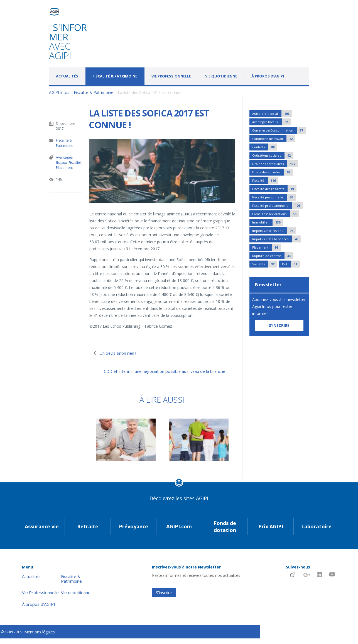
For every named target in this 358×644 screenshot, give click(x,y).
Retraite (88, 532)
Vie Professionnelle (171, 76)
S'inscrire (164, 598)
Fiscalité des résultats (274, 189)
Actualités (67, 76)
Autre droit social (272, 114)
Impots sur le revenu (274, 231)
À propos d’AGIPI (268, 76)
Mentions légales (40, 638)
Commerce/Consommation (279, 130)
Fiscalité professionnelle (277, 206)
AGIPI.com (179, 532)
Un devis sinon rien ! (121, 353)
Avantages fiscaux (64, 160)
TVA (291, 264)
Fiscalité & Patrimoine (115, 76)
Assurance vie (42, 532)
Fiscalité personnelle (274, 197)
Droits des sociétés (273, 172)
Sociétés (265, 264)
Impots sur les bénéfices (277, 239)
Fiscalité (75, 162)
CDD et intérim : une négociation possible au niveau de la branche (163, 375)
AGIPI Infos (59, 92)
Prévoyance (133, 532)
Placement (64, 167)
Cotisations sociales (273, 155)
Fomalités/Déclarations (276, 214)
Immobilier (268, 222)
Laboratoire (316, 532)
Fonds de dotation (225, 532)
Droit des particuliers (275, 164)
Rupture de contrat (273, 256)
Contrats (265, 147)
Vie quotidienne (221, 76)
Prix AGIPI (271, 532)
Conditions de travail (274, 139)
